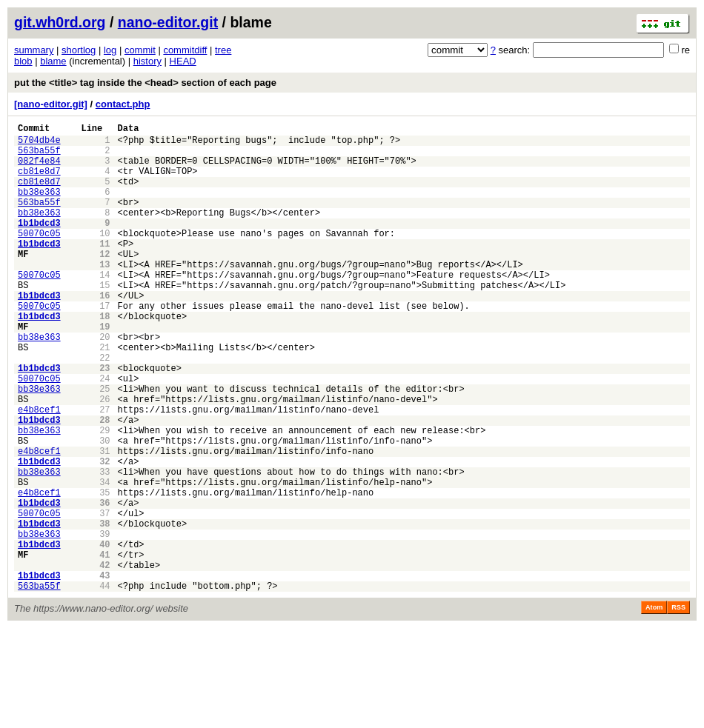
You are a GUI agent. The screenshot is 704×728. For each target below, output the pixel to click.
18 (104, 358)
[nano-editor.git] (51, 104)
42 (104, 660)
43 (104, 673)
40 (104, 635)
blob (23, 61)
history (147, 61)
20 (104, 383)
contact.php (123, 104)
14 (104, 308)
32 (104, 534)
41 (104, 648)
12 (104, 283)
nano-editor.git (168, 22)
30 (104, 509)
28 (104, 484)
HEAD (183, 61)
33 (104, 547)
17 (104, 345)
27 (104, 471)
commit (140, 50)
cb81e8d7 (39, 182)
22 (104, 408)
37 (104, 597)
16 (104, 333)
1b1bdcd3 (39, 245)
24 (104, 434)
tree (223, 50)
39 (104, 622)
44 (104, 685)
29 (104, 497)
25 (104, 446)
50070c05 (39, 257)
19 (104, 371)
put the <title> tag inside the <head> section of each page (145, 83)
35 (104, 572)
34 (104, 560)
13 (104, 295)
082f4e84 (39, 169)
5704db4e (39, 144)
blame (53, 61)
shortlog (79, 50)
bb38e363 (39, 207)
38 (104, 610)
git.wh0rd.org (60, 22)
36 (104, 585)
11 (104, 270)
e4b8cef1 (39, 471)
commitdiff (185, 50)
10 (104, 257)
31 (104, 522)
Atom (654, 707)
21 (104, 396)
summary (34, 50)
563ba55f (39, 157)
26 (104, 459)
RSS (678, 707)
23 (104, 421)
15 (104, 320)
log (110, 50)
